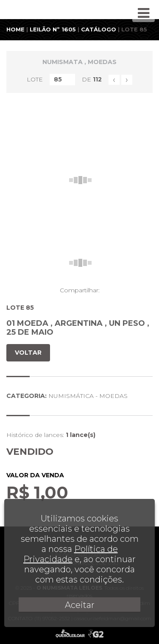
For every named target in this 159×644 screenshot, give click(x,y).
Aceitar (80, 605)
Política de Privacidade (71, 554)
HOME (15, 29)
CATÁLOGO (99, 29)
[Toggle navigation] (144, 13)
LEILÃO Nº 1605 (53, 29)
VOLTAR (28, 353)
